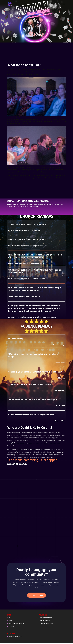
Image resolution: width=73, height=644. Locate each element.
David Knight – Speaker (16, 625)
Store (10, 622)
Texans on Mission (46, 619)
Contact (11, 628)
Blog (10, 619)
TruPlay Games (45, 622)
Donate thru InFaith (15, 637)
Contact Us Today (36, 596)
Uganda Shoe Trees (46, 625)
